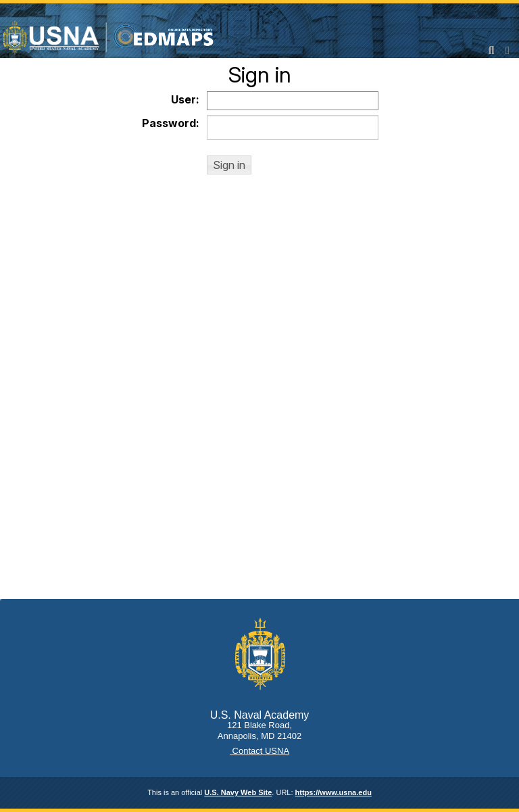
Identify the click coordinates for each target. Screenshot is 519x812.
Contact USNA (259, 751)
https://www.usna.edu (333, 792)
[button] (229, 165)
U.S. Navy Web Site (238, 792)
